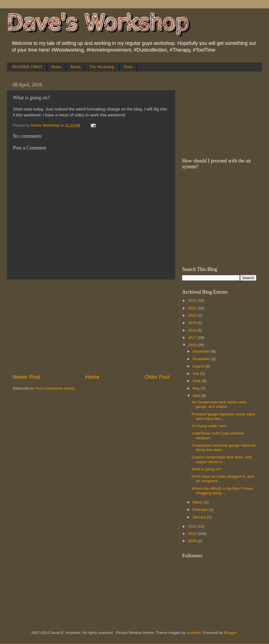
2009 (193, 541)
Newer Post (26, 377)
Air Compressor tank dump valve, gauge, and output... (220, 404)
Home (56, 67)
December (202, 351)
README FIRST (27, 67)
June (197, 381)
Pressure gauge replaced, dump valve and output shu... (223, 416)
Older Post (157, 377)
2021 (193, 308)
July (196, 373)
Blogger (231, 633)
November (202, 359)
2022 (193, 301)
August (199, 366)
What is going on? (207, 469)
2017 (193, 338)
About (75, 67)
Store (128, 67)
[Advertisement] (91, 326)
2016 (193, 345)
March (198, 502)
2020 (193, 315)
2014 (193, 534)
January (200, 517)
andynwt (194, 633)
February (201, 510)
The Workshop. (102, 67)
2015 (193, 526)
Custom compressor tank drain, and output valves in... (222, 459)
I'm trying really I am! (209, 426)
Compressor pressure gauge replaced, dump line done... (224, 448)
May (197, 388)
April (197, 396)
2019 (193, 323)
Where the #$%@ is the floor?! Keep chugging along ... (222, 491)
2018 (193, 330)
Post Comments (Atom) (55, 388)
